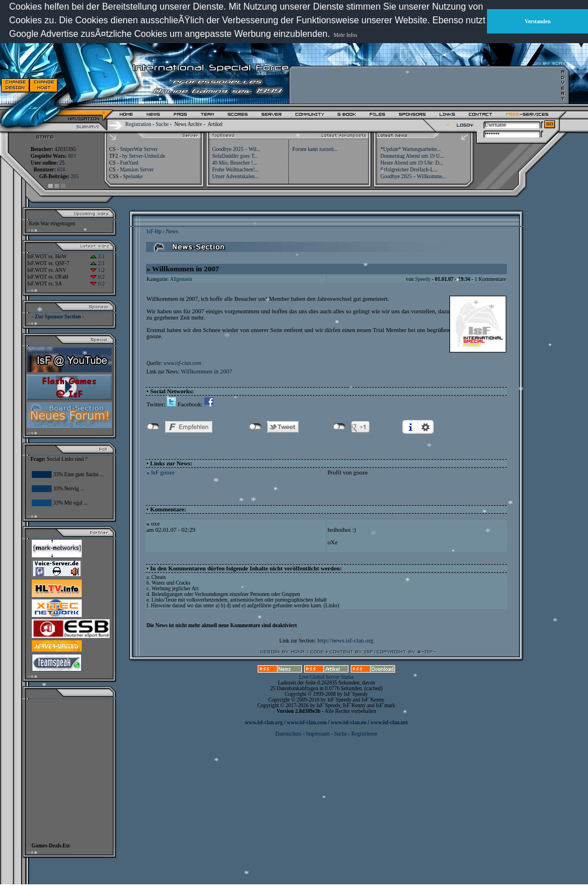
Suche (162, 124)
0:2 (97, 277)
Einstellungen (426, 427)
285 (75, 177)
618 (61, 170)
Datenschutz (289, 734)
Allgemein (181, 279)
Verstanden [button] (538, 22)
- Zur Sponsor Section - (58, 317)
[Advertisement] (426, 85)
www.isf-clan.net (389, 723)
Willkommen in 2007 (206, 371)
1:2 (97, 270)
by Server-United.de (144, 156)
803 (72, 156)
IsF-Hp (154, 232)
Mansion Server (136, 170)
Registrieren (364, 734)
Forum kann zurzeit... (315, 149)
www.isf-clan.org (264, 723)
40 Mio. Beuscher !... (235, 163)
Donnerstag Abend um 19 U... (412, 156)
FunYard (129, 163)
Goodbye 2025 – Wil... (236, 149)
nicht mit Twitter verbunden (255, 427)
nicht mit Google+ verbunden (339, 427)
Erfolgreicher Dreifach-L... (409, 170)
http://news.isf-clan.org (345, 641)
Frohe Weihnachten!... (236, 170)
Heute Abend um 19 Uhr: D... (411, 163)
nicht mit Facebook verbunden (153, 427)
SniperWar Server (138, 149)
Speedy (423, 279)
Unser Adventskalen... (236, 177)
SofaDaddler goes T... (235, 156)
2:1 (97, 257)
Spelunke (133, 177)
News (172, 232)
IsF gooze (163, 473)
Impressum (318, 734)
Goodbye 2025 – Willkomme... (413, 177)
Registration (138, 124)
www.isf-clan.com (182, 363)
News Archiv (188, 124)
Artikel (215, 124)
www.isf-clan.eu (349, 723)
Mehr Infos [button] (346, 35)
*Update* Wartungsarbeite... (410, 149)
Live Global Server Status (327, 677)
